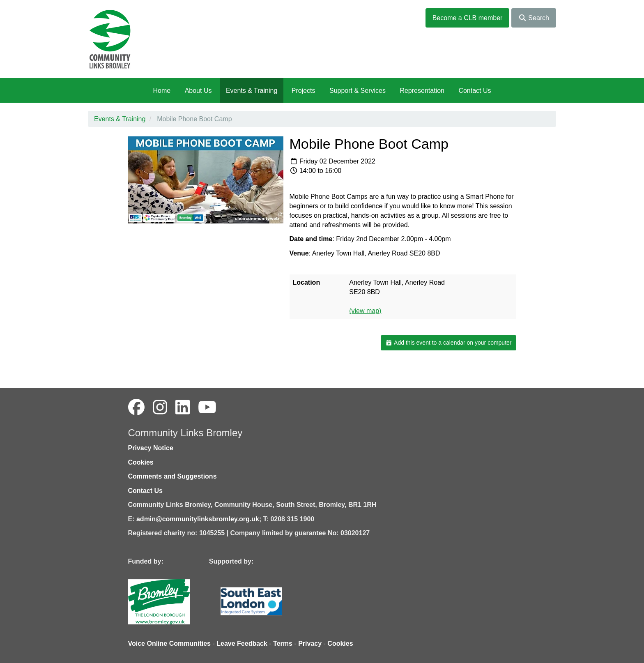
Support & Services (358, 91)
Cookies (141, 462)
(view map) (365, 311)
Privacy (310, 643)
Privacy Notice (151, 448)
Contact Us (475, 91)
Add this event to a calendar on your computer (448, 343)
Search (534, 18)
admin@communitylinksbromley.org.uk (198, 519)
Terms (283, 643)
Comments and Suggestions (172, 476)
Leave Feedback (242, 643)
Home (162, 91)
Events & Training (252, 91)
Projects (304, 91)
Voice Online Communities (170, 643)
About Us (198, 91)
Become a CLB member (468, 18)
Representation (422, 91)
